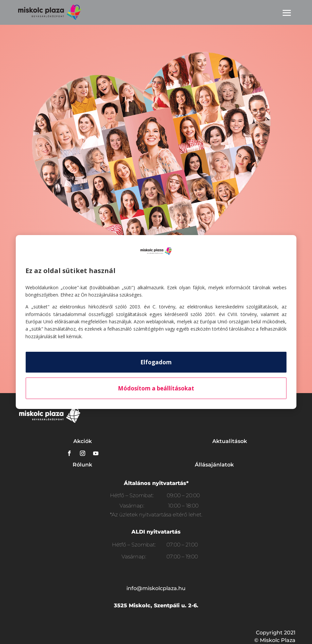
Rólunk (82, 465)
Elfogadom (156, 362)
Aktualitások (230, 441)
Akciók (83, 441)
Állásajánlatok (214, 465)
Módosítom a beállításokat (156, 388)
